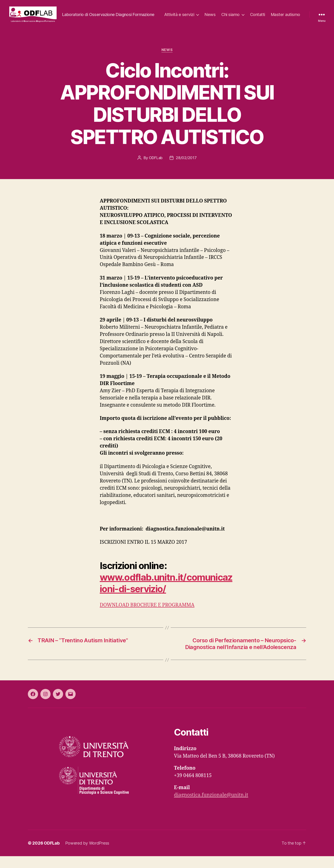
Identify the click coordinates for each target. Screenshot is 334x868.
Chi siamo (265, 17)
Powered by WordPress (87, 855)
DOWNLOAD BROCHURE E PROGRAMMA (147, 617)
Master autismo (286, 24)
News (245, 17)
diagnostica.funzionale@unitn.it (211, 807)
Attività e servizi (214, 17)
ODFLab (156, 170)
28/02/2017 (186, 170)
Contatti (293, 17)
